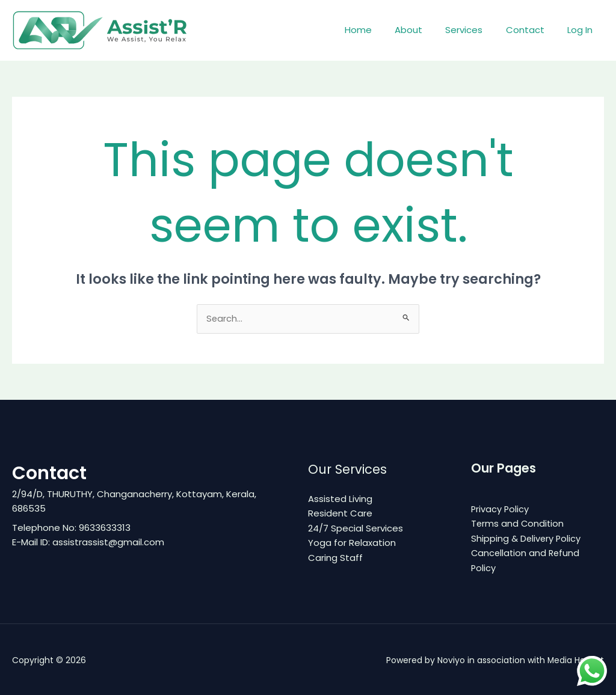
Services (476, 30)
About (426, 30)
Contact (532, 30)
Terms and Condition (518, 523)
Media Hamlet (575, 659)
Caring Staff (335, 556)
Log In (582, 30)
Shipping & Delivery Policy (527, 538)
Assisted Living (340, 499)
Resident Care (340, 513)
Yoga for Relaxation (352, 542)
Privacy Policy (500, 509)
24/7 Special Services (356, 528)
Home (380, 30)
